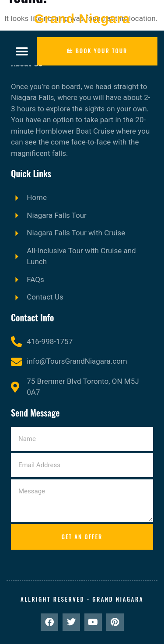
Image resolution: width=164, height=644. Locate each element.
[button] (22, 51)
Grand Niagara (82, 19)
